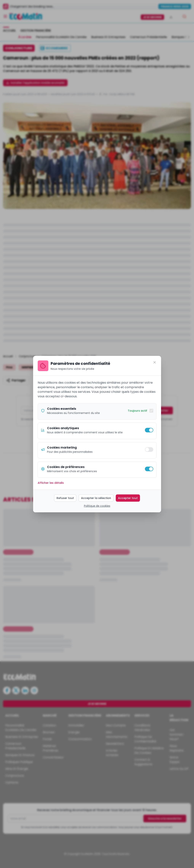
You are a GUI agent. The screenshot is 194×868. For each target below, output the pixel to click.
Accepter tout (128, 498)
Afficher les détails (51, 483)
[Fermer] (155, 362)
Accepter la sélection (96, 498)
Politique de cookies (97, 506)
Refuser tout (65, 498)
